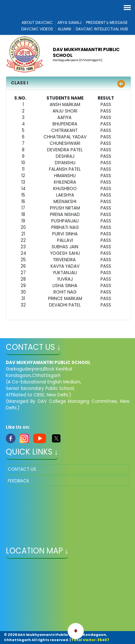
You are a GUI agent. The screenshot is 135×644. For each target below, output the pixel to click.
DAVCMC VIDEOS (37, 29)
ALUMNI (64, 29)
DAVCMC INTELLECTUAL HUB (102, 29)
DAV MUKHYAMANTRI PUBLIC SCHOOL (86, 52)
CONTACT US (22, 469)
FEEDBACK (19, 481)
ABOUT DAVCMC (37, 22)
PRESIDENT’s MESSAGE (107, 22)
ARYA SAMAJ (69, 22)
